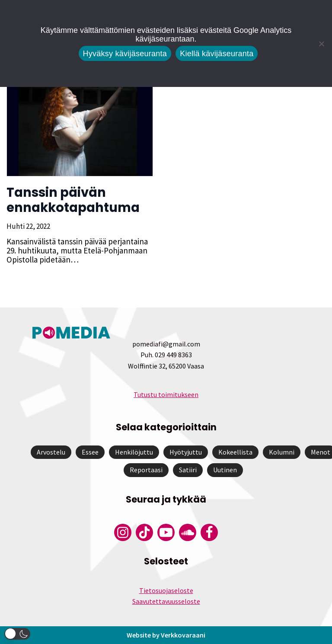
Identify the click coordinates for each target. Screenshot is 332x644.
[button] (17, 634)
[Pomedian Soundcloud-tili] (188, 532)
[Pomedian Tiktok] (144, 532)
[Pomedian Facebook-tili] (209, 532)
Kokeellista (235, 452)
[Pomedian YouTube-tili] (166, 532)
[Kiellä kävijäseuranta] (321, 44)
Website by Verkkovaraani (166, 635)
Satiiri (188, 470)
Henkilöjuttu (134, 452)
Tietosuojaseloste (166, 590)
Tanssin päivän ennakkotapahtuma (73, 200)
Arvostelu (51, 452)
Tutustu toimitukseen (166, 394)
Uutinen (225, 470)
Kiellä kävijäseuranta (217, 54)
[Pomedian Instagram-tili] (123, 532)
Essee (90, 452)
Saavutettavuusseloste (166, 601)
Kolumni (282, 452)
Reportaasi (146, 470)
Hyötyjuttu (186, 452)
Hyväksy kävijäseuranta (125, 54)
